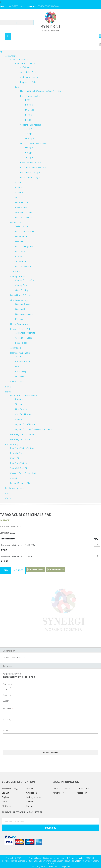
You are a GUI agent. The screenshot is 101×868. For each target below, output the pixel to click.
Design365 (65, 867)
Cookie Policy (83, 789)
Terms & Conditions (61, 789)
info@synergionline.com (48, 6)
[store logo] (50, 22)
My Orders (7, 806)
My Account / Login (10, 789)
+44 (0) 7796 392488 (16, 6)
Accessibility (82, 793)
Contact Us (31, 806)
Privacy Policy (58, 793)
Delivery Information (35, 797)
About (5, 802)
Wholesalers (32, 793)
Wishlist (30, 789)
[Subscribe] (50, 828)
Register (5, 797)
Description (9, 651)
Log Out (5, 793)
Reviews (7, 666)
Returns (30, 802)
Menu (3, 52)
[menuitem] (8, 498)
